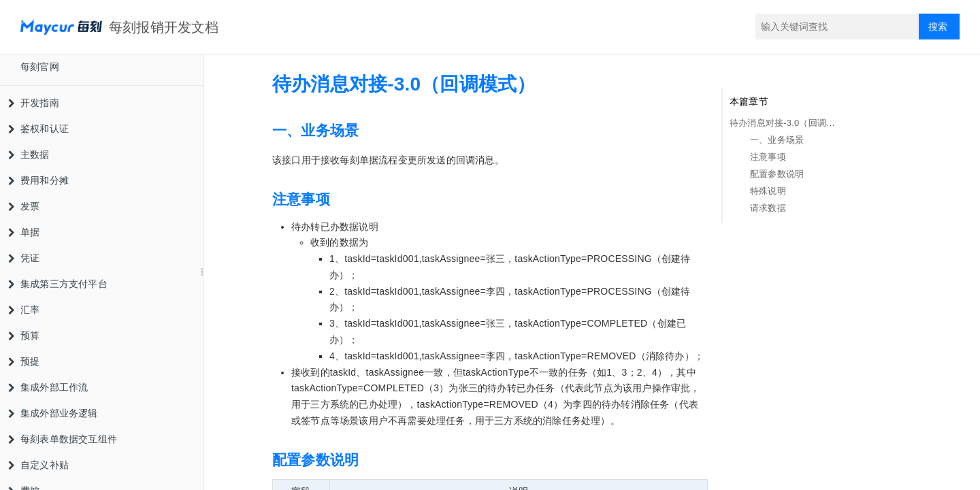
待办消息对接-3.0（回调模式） (783, 123)
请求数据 (768, 208)
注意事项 (768, 157)
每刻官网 (40, 67)
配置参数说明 (777, 174)
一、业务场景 (777, 140)
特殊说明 (768, 191)
